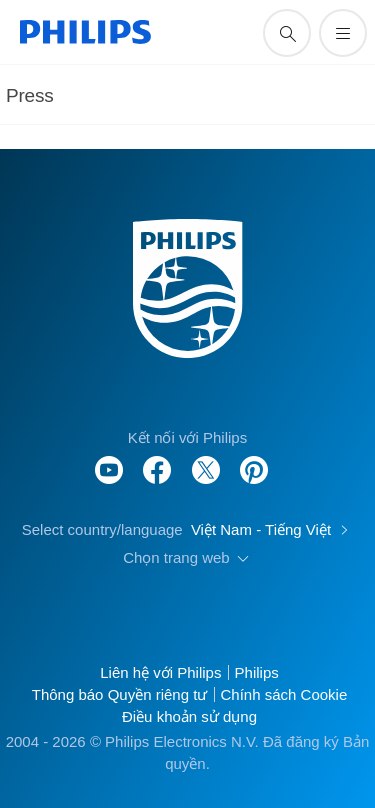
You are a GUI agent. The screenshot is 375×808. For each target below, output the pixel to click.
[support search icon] (287, 33)
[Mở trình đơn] (343, 33)
